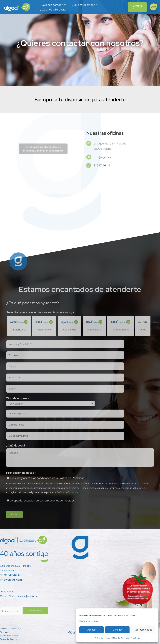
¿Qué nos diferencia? (53, 9)
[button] (137, 7)
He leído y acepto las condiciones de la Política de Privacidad (47, 478)
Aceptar (91, 630)
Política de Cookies (9, 639)
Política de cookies (102, 638)
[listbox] (50, 404)
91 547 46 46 (13, 575)
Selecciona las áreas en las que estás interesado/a (41, 312)
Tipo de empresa (19, 399)
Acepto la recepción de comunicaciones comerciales (42, 501)
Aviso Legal (135, 638)
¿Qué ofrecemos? (83, 5)
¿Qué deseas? (17, 446)
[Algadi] (17, 7)
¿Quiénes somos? (51, 5)
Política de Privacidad (120, 638)
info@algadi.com (11, 580)
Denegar (117, 630)
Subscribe (36, 611)
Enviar (14, 515)
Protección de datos (21, 473)
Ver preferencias (143, 630)
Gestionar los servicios (89, 621)
